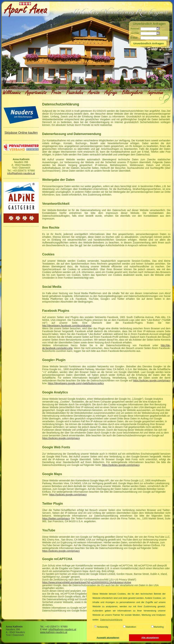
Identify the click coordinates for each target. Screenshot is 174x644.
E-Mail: (134, 38)
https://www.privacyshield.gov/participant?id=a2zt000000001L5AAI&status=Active (87, 582)
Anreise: (135, 29)
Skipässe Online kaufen (21, 133)
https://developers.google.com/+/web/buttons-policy (76, 383)
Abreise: (135, 33)
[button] (108, 638)
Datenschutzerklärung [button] (111, 620)
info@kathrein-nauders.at (21, 173)
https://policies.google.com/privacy (152, 381)
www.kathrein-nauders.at (54, 632)
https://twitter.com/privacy (56, 519)
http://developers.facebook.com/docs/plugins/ (67, 326)
